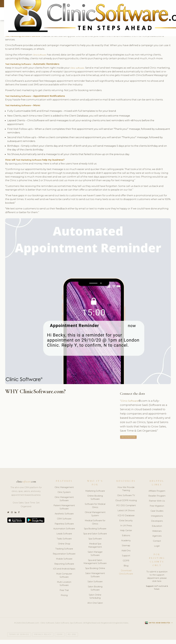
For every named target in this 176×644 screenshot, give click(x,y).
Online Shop (64, 548)
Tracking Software (64, 553)
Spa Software (95, 543)
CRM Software (64, 523)
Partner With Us (157, 505)
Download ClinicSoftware (126, 576)
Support (126, 560)
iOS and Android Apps (64, 573)
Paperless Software (64, 528)
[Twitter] (8, 517)
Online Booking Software (95, 502)
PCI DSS (72, 639)
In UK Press (126, 530)
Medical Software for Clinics (95, 526)
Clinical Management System (95, 518)
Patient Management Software (64, 511)
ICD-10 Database (126, 520)
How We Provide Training (126, 493)
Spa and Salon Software (95, 538)
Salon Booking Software (95, 592)
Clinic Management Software (64, 503)
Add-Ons (126, 555)
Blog (126, 570)
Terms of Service (19, 639)
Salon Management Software (95, 579)
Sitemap (126, 550)
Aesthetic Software (64, 518)
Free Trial (64, 594)
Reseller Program (157, 500)
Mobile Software (64, 563)
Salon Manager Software (95, 558)
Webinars (157, 535)
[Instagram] (12, 517)
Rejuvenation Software (64, 558)
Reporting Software (64, 568)
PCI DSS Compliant (126, 510)
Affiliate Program (157, 495)
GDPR (126, 565)
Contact (157, 545)
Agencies (157, 540)
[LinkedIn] (16, 517)
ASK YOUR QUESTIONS (129, 441)
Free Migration (157, 510)
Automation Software (64, 533)
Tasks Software (64, 543)
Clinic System (64, 496)
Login (157, 550)
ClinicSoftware (41, 55)
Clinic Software (131, 405)
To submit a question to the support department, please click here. (157, 581)
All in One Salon (95, 607)
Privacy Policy (43, 639)
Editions (126, 540)
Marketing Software (95, 495)
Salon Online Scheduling (95, 600)
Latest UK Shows (126, 515)
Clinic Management (64, 491)
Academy (126, 545)
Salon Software (95, 586)
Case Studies (157, 515)
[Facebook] (19, 517)
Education (157, 530)
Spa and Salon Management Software (95, 566)
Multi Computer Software (64, 580)
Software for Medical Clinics (95, 510)
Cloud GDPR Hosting (126, 505)
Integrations (157, 520)
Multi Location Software (64, 588)
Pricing (64, 599)
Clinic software (79, 68)
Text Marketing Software (20, 65)
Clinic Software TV (126, 500)
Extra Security (126, 525)
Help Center (126, 535)
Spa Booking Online (95, 572)
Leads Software (64, 538)
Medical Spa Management (95, 550)
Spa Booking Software (95, 533)
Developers (157, 525)
